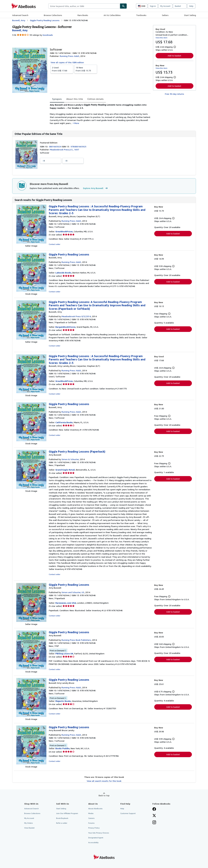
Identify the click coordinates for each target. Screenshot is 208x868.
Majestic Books (63, 701)
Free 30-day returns (174, 94)
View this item (161, 38)
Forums (91, 823)
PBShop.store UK (64, 653)
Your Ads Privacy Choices (99, 833)
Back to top (104, 795)
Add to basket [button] (174, 56)
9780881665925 (78, 147)
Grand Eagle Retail (65, 470)
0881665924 (55, 147)
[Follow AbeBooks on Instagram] (154, 823)
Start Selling (190, 15)
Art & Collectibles (112, 15)
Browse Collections (53, 15)
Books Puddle (63, 748)
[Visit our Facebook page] (154, 809)
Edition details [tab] (96, 99)
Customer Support (128, 813)
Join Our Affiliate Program (67, 813)
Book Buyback (62, 818)
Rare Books (83, 15)
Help (191, 6)
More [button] (77, 123)
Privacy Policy (94, 828)
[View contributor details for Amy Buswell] (20, 30)
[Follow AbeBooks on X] (154, 816)
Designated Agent (96, 838)
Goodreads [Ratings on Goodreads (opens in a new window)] (48, 35)
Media (91, 813)
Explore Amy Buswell (96, 188)
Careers (91, 818)
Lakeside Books (63, 273)
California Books (64, 422)
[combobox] (84, 6)
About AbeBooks (95, 809)
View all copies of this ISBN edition (67, 62)
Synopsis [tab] (57, 99)
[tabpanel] (100, 114)
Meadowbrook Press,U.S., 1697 (64, 150)
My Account (165, 6)
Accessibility (93, 842)
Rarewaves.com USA (66, 603)
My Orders (29, 823)
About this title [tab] (75, 99)
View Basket (29, 828)
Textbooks (141, 15)
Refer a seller (62, 823)
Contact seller (55, 244)
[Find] (123, 6)
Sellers (165, 15)
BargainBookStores (66, 327)
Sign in (153, 6)
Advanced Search (20, 15)
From (62, 69)
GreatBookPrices (64, 231)
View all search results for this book (104, 781)
